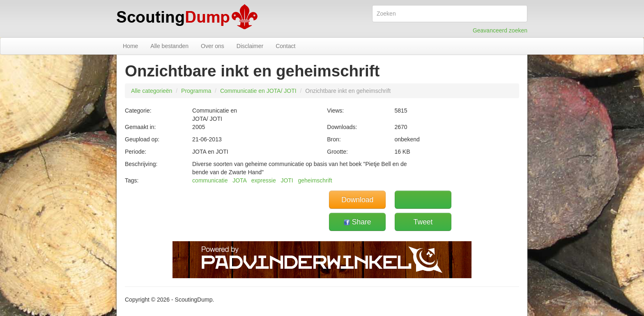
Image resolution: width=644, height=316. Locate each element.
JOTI (287, 180)
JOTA (239, 180)
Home (130, 46)
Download (357, 200)
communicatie (210, 180)
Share (358, 222)
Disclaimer (250, 46)
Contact (285, 46)
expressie (264, 180)
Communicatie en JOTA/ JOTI (258, 91)
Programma (196, 91)
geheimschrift (315, 180)
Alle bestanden (169, 46)
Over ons (213, 46)
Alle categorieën (152, 91)
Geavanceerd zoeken (500, 30)
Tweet (423, 222)
